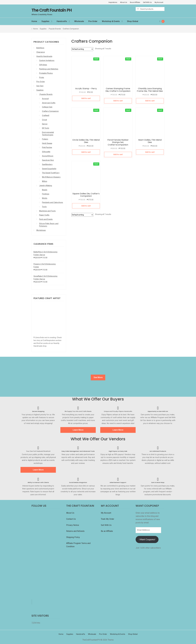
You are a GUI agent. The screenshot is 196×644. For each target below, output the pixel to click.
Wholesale (79, 21)
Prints (42, 77)
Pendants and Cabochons (52, 202)
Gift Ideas (43, 65)
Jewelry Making (46, 186)
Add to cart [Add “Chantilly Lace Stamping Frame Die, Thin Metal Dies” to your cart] (150, 101)
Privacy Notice (73, 525)
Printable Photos (46, 73)
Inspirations (113, 2)
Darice (45, 124)
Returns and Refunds (75, 531)
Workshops (41, 230)
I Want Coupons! (147, 539)
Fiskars (45, 139)
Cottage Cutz (47, 107)
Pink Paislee (47, 147)
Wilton (45, 181)
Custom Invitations (47, 60)
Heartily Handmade (44, 56)
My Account (159, 2)
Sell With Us (147, 2)
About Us (124, 2)
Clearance (41, 52)
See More (98, 377)
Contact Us (71, 519)
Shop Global (133, 21)
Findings (46, 194)
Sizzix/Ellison (48, 156)
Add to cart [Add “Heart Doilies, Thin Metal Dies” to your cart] (150, 152)
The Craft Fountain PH (52, 10)
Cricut (44, 120)
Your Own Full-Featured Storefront (38, 451)
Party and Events (46, 219)
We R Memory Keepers (51, 177)
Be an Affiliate (135, 2)
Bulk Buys (40, 48)
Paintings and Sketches (49, 69)
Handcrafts (62, 21)
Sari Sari (40, 86)
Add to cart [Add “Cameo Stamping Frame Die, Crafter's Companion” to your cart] (118, 101)
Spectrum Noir (48, 160)
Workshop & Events (111, 21)
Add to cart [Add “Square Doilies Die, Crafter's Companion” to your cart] (86, 206)
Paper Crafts (44, 215)
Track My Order (107, 519)
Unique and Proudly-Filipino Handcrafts (118, 411)
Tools (44, 207)
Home (34, 21)
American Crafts (49, 103)
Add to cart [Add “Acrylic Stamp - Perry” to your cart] (86, 98)
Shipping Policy (73, 537)
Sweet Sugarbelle (49, 169)
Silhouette (46, 152)
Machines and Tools (47, 211)
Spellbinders (47, 164)
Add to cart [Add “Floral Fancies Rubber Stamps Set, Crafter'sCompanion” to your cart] (118, 154)
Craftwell (46, 115)
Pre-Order (93, 21)
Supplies (45, 21)
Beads (45, 190)
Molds (45, 198)
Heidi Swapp (47, 143)
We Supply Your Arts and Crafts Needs (78, 411)
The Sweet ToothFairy (51, 173)
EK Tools (46, 128)
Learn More (78, 430)
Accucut (45, 99)
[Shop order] (82, 49)
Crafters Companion (50, 111)
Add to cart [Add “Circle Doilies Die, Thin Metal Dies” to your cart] (86, 152)
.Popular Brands (55, 29)
